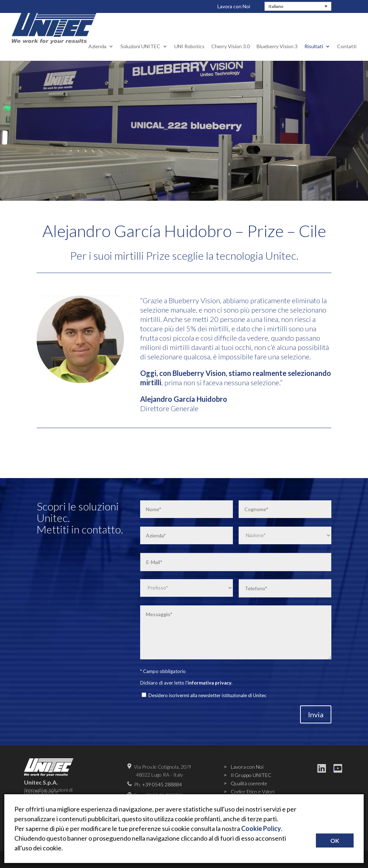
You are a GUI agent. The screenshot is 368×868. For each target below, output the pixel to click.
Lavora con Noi (234, 6)
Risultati (314, 40)
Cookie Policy (261, 828)
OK (335, 840)
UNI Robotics (189, 40)
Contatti (347, 40)
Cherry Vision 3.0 (231, 40)
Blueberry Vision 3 (277, 40)
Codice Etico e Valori (253, 792)
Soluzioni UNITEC (140, 40)
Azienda (97, 40)
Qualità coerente (249, 783)
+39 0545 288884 (162, 784)
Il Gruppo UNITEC (251, 775)
